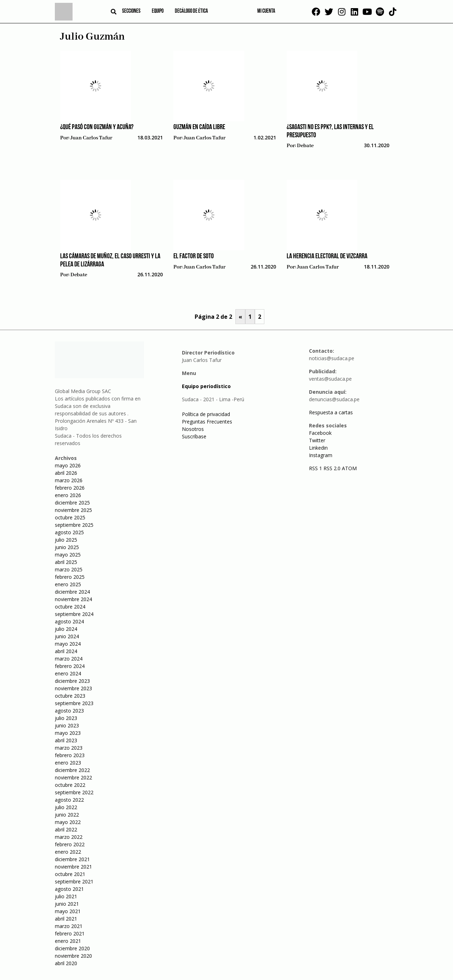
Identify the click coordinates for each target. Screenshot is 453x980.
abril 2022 (66, 829)
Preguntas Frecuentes (207, 422)
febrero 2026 (70, 488)
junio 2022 (67, 815)
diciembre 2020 (72, 948)
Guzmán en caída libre (199, 127)
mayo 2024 (68, 644)
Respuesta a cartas (331, 412)
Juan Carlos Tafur (91, 138)
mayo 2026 (68, 465)
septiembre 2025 (74, 525)
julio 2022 (66, 807)
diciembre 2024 (72, 592)
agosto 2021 (69, 889)
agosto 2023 (69, 711)
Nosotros (193, 429)
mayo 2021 (68, 911)
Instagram (321, 455)
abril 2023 (66, 740)
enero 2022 (68, 852)
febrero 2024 (70, 666)
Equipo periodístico (206, 386)
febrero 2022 (70, 844)
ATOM (349, 468)
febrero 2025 (70, 577)
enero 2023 (68, 763)
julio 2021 (66, 896)
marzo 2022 (69, 837)
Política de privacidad (206, 414)
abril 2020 (66, 963)
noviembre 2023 (73, 688)
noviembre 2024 (73, 599)
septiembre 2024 (74, 614)
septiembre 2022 (74, 792)
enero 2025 (68, 584)
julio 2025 (66, 540)
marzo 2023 (69, 748)
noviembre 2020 (73, 956)
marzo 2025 (69, 569)
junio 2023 (67, 725)
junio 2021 (67, 904)
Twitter (317, 440)
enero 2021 (68, 941)
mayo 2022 (68, 822)
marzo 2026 (69, 480)
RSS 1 (316, 468)
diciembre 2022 (72, 770)
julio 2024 (66, 629)
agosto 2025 (69, 532)
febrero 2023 (70, 755)
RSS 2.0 (332, 468)
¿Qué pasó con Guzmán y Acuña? (97, 127)
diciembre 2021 (72, 859)
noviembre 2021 (73, 867)
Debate (305, 146)
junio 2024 (67, 636)
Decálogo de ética (191, 11)
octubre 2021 (70, 874)
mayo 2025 (68, 555)
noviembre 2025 (73, 510)
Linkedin (318, 448)
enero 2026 (68, 495)
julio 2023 (66, 718)
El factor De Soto (194, 256)
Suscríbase (194, 436)
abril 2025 (66, 562)
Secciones (131, 11)
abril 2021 (66, 919)
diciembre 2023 (72, 681)
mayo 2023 (68, 733)
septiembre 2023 (74, 703)
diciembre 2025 (72, 503)
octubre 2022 (70, 785)
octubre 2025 (70, 517)
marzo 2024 (69, 659)
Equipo (158, 11)
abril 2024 (66, 651)
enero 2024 (68, 673)
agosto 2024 (69, 621)
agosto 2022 (69, 800)
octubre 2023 (70, 696)
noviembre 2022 (73, 777)
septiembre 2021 (74, 881)
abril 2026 (66, 473)
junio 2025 (67, 547)
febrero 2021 (70, 933)
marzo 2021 (69, 926)
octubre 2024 (70, 607)
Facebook (320, 433)
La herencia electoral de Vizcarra (327, 256)
